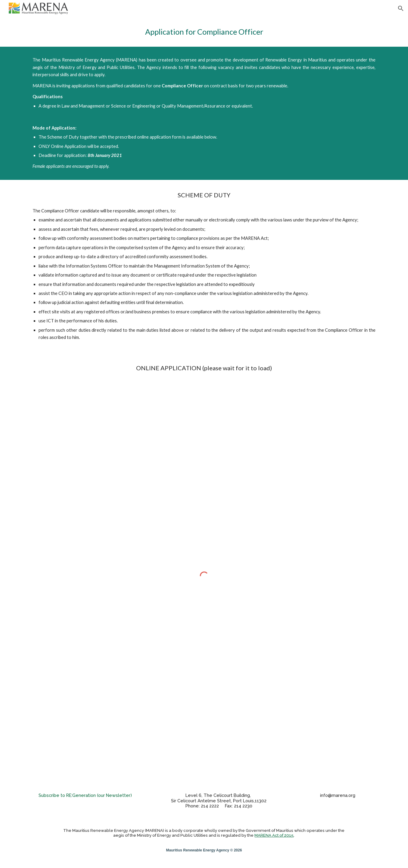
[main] (204, 32)
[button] (401, 8)
